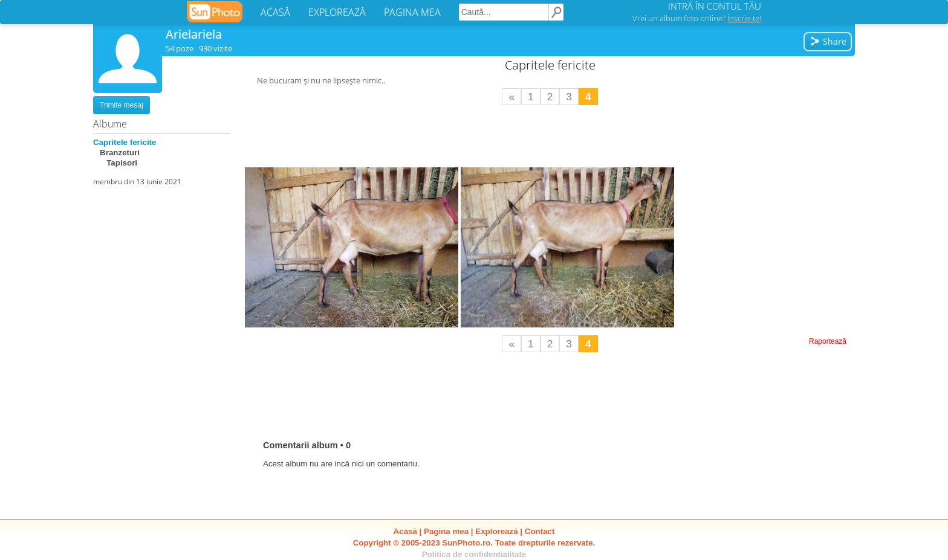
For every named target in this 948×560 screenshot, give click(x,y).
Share (828, 41)
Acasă (405, 531)
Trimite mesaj (122, 105)
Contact (540, 531)
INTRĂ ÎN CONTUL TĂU (715, 6)
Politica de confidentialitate (474, 554)
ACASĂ (275, 12)
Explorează (496, 531)
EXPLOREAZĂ (337, 12)
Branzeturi (116, 153)
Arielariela (194, 34)
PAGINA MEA (412, 12)
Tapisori (115, 163)
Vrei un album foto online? (697, 18)
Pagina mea (446, 531)
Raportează (828, 341)
